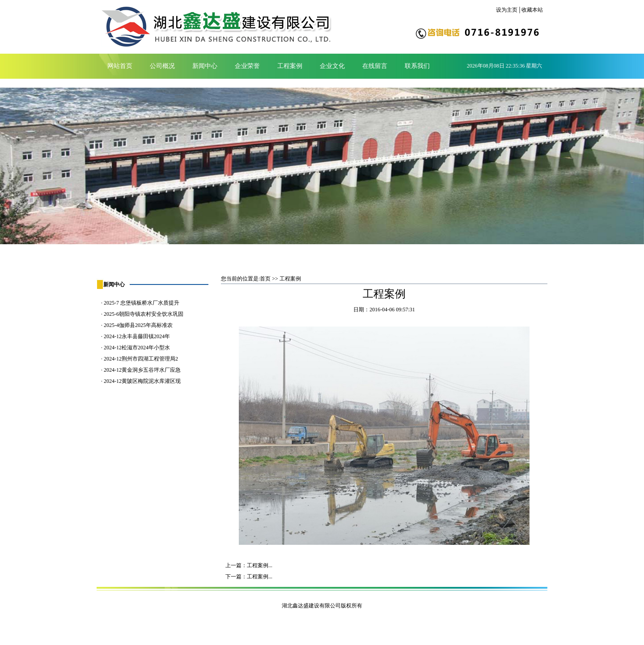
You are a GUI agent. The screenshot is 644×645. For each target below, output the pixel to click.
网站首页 (120, 66)
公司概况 (162, 66)
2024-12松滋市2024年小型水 (137, 348)
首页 (265, 279)
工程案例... (260, 565)
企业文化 (332, 66)
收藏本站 (532, 10)
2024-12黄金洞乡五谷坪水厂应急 (142, 370)
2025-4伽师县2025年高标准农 (138, 325)
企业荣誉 (247, 66)
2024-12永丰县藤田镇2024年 (137, 336)
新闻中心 (205, 66)
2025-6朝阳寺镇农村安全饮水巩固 (144, 314)
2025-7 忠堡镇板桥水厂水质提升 (142, 303)
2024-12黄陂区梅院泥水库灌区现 (142, 381)
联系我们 (417, 66)
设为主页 (507, 10)
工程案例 (290, 66)
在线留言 (375, 66)
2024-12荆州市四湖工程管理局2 (141, 359)
